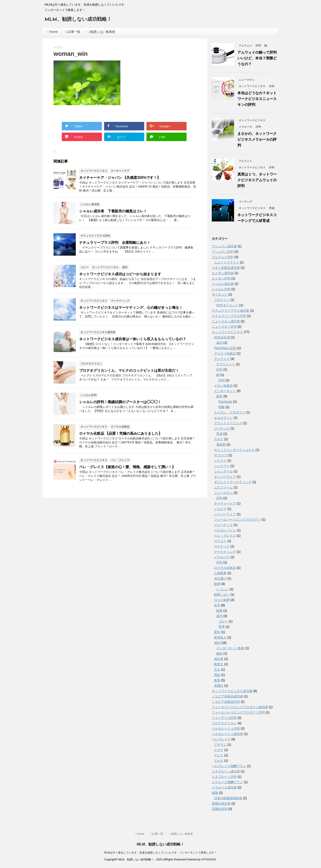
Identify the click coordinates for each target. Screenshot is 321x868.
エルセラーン (223, 418)
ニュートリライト (226, 262)
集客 (219, 396)
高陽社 (219, 686)
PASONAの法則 (225, 348)
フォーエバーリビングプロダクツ (237, 520)
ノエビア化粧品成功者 (227, 696)
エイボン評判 (221, 278)
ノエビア (220, 509)
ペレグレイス (221, 739)
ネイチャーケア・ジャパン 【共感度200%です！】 (120, 178)
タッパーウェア (225, 477)
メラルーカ (222, 557)
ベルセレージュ (225, 530)
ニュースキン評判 (224, 327)
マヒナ (219, 755)
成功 (219, 343)
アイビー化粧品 (225, 353)
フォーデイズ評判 (224, 718)
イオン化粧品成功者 (226, 268)
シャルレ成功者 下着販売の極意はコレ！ (113, 211)
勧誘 (217, 584)
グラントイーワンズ (228, 423)
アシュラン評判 (223, 252)
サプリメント (226, 364)
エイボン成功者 (223, 273)
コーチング (222, 428)
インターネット (225, 391)
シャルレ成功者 (223, 284)
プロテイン (222, 300)
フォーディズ (223, 525)
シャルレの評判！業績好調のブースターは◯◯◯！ (120, 402)
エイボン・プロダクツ (230, 412)
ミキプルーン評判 (224, 777)
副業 (219, 611)
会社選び (220, 578)
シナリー (220, 461)
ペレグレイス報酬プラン (229, 766)
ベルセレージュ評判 (226, 728)
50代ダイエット (227, 305)
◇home (52, 32)
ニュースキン (223, 493)
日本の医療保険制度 (228, 798)
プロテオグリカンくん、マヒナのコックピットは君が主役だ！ (129, 370)
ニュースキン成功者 (226, 321)
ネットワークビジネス (227, 332)
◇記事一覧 (72, 32)
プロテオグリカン (224, 723)
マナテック (222, 546)
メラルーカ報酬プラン (227, 782)
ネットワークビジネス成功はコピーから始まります (120, 274)
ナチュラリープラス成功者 (230, 311)
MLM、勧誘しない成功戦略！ (78, 20)
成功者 (219, 659)
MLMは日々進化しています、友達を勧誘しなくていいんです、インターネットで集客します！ (161, 853)
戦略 (222, 407)
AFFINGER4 (208, 860)
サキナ (219, 439)
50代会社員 (222, 337)
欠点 (217, 670)
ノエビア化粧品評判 (226, 702)
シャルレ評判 (221, 289)
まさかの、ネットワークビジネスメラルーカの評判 (257, 139)
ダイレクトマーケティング (233, 482)
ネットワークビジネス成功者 (232, 691)
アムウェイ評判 (223, 257)
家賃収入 (220, 637)
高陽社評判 (220, 809)
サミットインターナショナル (234, 450)
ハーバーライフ (225, 514)
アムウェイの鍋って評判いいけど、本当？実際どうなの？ (257, 58)
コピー (223, 621)
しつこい (222, 589)
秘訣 (219, 653)
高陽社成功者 (221, 803)
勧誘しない (222, 595)
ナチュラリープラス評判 (229, 316)
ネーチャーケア (225, 503)
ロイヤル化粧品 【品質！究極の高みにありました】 (121, 433)
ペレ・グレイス (225, 536)
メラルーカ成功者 (224, 787)
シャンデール (223, 471)
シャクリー (222, 466)
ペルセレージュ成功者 (227, 734)
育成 (219, 434)
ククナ (219, 750)
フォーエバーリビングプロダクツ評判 (238, 712)
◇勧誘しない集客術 (101, 32)
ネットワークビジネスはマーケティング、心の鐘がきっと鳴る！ (131, 308)
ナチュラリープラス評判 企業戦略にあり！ (115, 243)
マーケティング (225, 552)
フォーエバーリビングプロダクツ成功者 (240, 707)
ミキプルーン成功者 (226, 771)
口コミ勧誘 (222, 600)
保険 (215, 793)
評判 (219, 369)
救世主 (219, 664)
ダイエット (220, 294)
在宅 (217, 605)
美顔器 (221, 444)
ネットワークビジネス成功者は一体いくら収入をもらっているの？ (133, 339)
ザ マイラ (221, 455)
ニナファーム (223, 487)
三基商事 (220, 573)
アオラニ (220, 745)
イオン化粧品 (223, 386)
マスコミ (220, 541)
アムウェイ (222, 359)
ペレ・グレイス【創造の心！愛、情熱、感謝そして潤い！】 (127, 467)
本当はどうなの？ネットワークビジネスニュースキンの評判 (257, 99)
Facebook (225, 402)
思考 (222, 627)
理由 (217, 675)
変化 (217, 632)
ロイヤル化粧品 (225, 568)
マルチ (219, 761)
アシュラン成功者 (224, 246)
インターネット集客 (230, 648)
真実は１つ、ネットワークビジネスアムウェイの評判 (257, 180)
